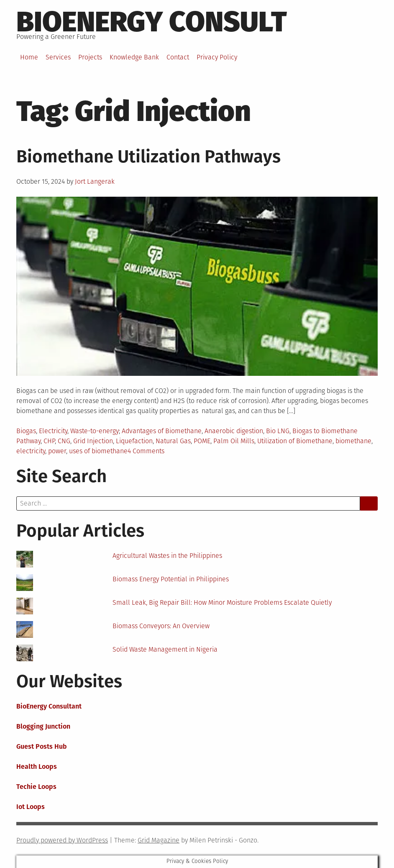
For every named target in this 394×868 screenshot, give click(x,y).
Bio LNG (278, 431)
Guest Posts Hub (42, 746)
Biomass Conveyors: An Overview (161, 626)
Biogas (26, 431)
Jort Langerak (95, 181)
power (57, 451)
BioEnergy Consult (152, 22)
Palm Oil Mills (234, 441)
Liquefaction (134, 441)
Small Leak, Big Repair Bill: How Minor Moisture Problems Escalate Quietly (222, 602)
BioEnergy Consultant (49, 706)
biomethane (353, 441)
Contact (178, 57)
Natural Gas (173, 441)
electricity (31, 451)
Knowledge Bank (134, 57)
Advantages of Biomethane (162, 431)
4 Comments (146, 451)
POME (202, 441)
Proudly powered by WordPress (62, 840)
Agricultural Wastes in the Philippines (167, 556)
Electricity (53, 431)
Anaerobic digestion (234, 431)
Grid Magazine (159, 840)
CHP (49, 441)
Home (29, 57)
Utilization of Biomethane (295, 441)
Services (58, 57)
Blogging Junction (43, 726)
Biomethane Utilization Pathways (148, 157)
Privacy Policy (217, 57)
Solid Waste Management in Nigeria (165, 649)
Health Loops (37, 767)
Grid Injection (93, 441)
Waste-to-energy (95, 431)
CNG (64, 441)
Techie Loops (36, 787)
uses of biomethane (98, 451)
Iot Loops (31, 807)
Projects (90, 57)
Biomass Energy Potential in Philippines (171, 579)
